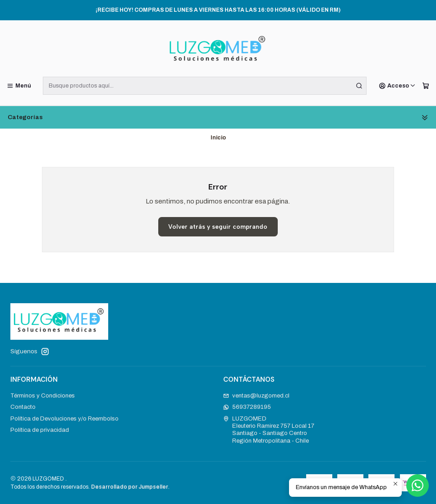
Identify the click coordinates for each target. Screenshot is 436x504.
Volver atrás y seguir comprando (218, 227)
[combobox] (205, 86)
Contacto (23, 407)
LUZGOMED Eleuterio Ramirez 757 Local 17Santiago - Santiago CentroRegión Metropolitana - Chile (269, 430)
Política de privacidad (40, 430)
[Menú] (19, 86)
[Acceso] (397, 86)
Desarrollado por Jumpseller (130, 487)
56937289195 (247, 407)
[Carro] (426, 86)
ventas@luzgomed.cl (257, 395)
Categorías (218, 117)
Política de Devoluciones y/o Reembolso (64, 418)
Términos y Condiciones (43, 395)
